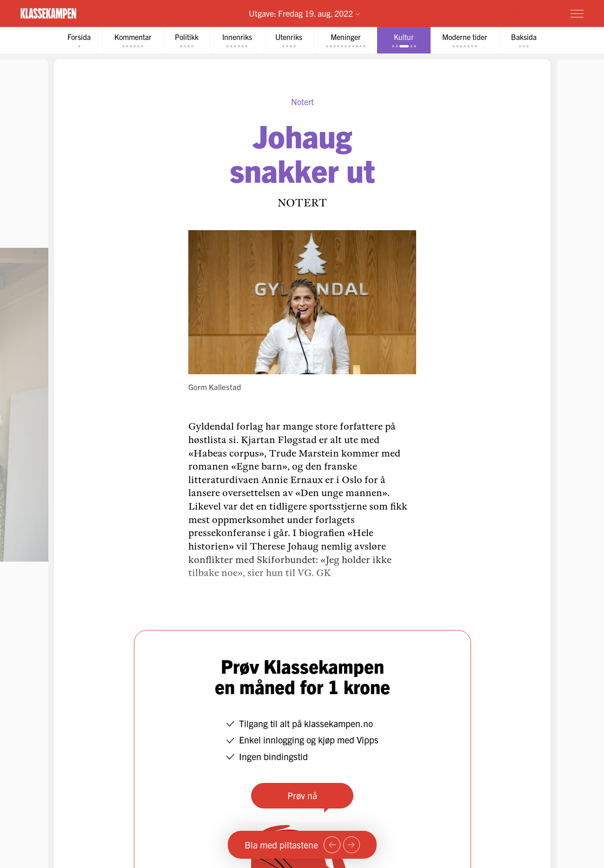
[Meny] (577, 13)
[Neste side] (352, 845)
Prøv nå (302, 795)
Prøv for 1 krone (522, 13)
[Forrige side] (332, 845)
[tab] (77, 40)
